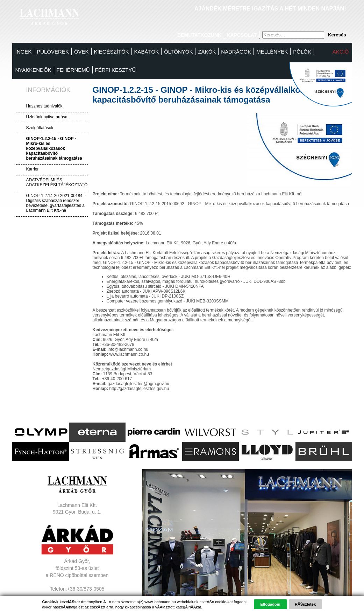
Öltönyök (178, 52)
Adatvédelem (77, 602)
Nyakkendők (33, 70)
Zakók (207, 52)
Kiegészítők (112, 52)
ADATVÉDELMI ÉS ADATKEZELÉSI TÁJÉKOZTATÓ (57, 182)
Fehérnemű (73, 70)
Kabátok (147, 52)
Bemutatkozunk (199, 35)
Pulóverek (53, 52)
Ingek (24, 52)
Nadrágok (236, 52)
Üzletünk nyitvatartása (47, 117)
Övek (81, 52)
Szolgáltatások (40, 128)
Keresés (337, 35)
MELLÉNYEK (272, 52)
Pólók (302, 52)
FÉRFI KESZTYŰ (116, 70)
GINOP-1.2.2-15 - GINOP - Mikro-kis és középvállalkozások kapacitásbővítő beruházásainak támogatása (54, 148)
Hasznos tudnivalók (44, 106)
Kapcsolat (242, 35)
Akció (341, 52)
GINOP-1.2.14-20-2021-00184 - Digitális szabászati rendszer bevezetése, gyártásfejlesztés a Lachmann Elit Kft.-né (56, 203)
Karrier (33, 169)
